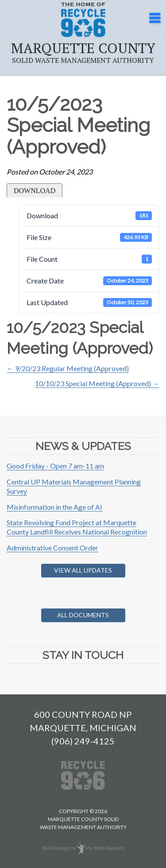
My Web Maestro (105, 847)
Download (35, 191)
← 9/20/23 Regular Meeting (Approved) (68, 368)
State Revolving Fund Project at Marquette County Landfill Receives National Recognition (77, 527)
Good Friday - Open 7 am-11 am (55, 466)
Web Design (56, 847)
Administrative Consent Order (52, 548)
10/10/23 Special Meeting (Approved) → (97, 383)
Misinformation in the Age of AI (54, 507)
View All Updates (83, 570)
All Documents (83, 615)
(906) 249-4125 (83, 741)
